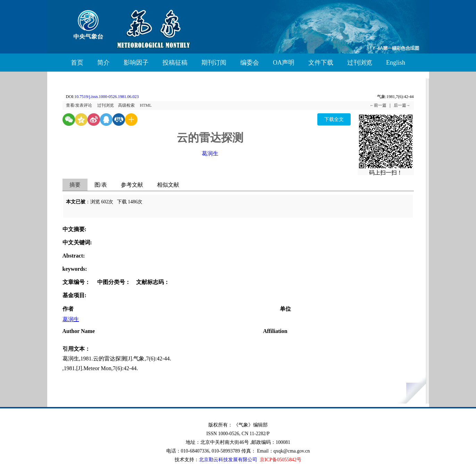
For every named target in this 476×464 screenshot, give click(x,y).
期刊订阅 (214, 63)
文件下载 (321, 63)
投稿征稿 (175, 63)
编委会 (250, 63)
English (396, 63)
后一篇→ (402, 105)
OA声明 (284, 63)
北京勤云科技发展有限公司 (228, 460)
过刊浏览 (360, 63)
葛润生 (210, 153)
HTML (146, 105)
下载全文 (334, 119)
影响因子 (136, 63)
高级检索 (126, 105)
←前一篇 (378, 105)
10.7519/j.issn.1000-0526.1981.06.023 (106, 97)
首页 (77, 63)
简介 (103, 63)
